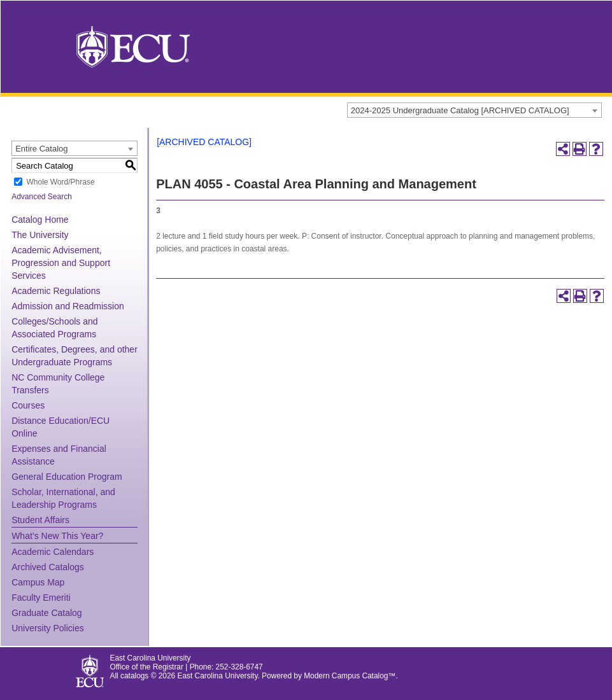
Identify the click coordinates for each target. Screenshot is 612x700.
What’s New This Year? (57, 536)
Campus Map (38, 582)
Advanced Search (42, 197)
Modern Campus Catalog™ (350, 676)
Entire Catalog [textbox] (41, 149)
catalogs (134, 676)
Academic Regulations (56, 291)
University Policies (48, 628)
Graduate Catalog (47, 613)
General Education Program (67, 477)
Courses (28, 405)
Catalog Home (40, 220)
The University (40, 235)
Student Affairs (40, 520)
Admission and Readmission (68, 306)
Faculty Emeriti (41, 598)
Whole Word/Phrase (60, 182)
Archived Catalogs (48, 567)
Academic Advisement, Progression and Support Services (61, 263)
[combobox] (474, 110)
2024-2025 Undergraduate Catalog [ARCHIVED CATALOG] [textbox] (460, 110)
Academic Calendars (53, 552)
